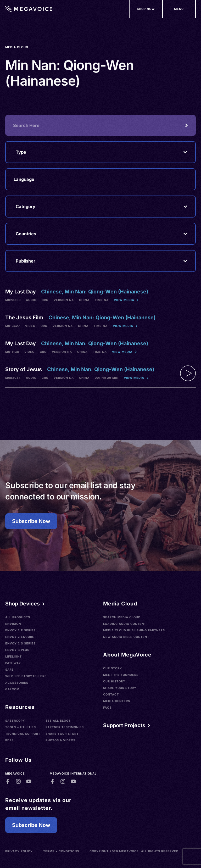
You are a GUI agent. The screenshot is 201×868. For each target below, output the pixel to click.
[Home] (29, 9)
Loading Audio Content (125, 624)
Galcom (12, 689)
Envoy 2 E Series (20, 630)
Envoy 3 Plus (17, 650)
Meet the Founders (121, 675)
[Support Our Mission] (179, 9)
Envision (13, 624)
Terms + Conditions (61, 851)
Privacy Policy (19, 851)
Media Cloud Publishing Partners (134, 630)
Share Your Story (62, 734)
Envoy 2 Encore (20, 637)
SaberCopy (15, 721)
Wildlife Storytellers (26, 676)
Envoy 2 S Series (20, 643)
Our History (114, 681)
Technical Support (23, 734)
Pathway (13, 663)
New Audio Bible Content (126, 637)
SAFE (9, 670)
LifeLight (13, 656)
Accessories (17, 683)
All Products (18, 617)
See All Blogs (58, 721)
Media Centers (117, 701)
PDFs (9, 740)
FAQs (107, 708)
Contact (111, 694)
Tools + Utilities (21, 727)
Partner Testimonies (65, 727)
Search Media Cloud (122, 617)
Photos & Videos (60, 740)
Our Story (113, 668)
